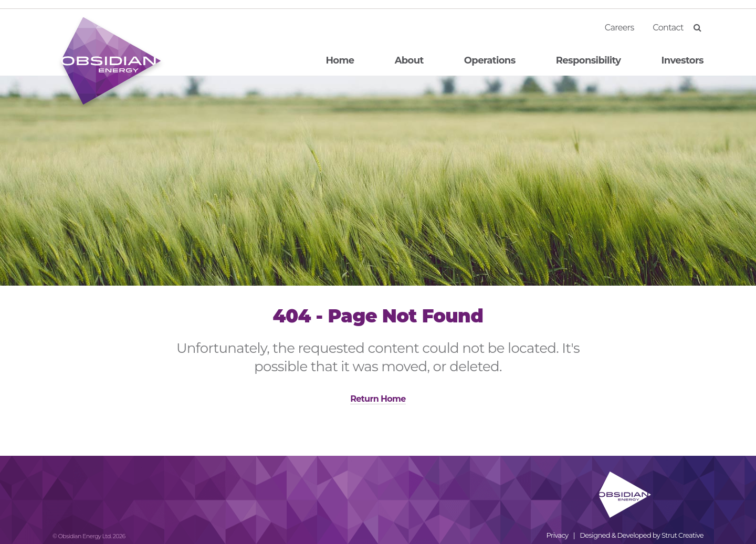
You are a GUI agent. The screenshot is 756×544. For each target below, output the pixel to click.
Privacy (558, 535)
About (409, 60)
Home (340, 60)
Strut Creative (682, 535)
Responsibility (589, 60)
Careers (619, 28)
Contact (668, 28)
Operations (490, 60)
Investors (682, 60)
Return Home (378, 399)
